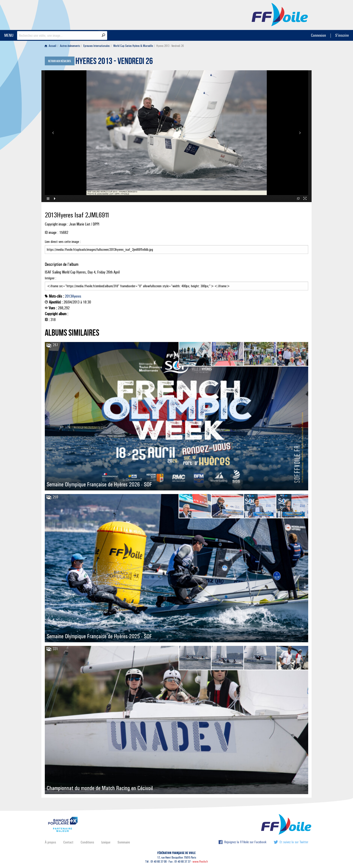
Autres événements (70, 46)
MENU (9, 35)
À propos (50, 842)
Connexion (318, 35)
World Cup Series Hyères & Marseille (133, 46)
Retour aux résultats (60, 61)
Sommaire (124, 842)
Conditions (87, 842)
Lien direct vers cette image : (176, 247)
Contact (68, 842)
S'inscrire (342, 35)
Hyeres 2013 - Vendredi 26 (114, 62)
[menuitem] (51, 46)
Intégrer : (176, 283)
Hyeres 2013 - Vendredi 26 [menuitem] (170, 46)
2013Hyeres (73, 296)
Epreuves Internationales (96, 46)
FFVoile (280, 14)
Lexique (106, 842)
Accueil (51, 46)
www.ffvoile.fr (200, 862)
